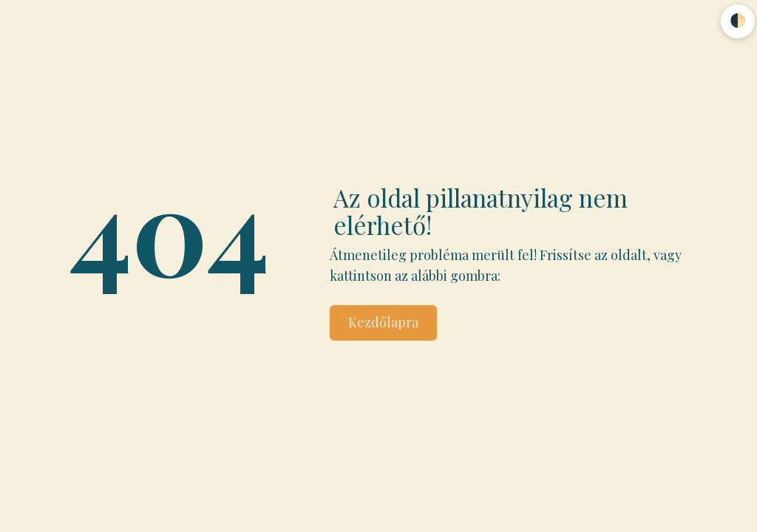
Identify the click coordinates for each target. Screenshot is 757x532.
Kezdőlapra (383, 322)
